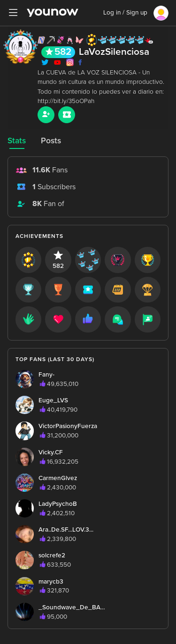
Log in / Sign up (125, 13)
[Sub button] (67, 115)
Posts (51, 141)
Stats (17, 141)
